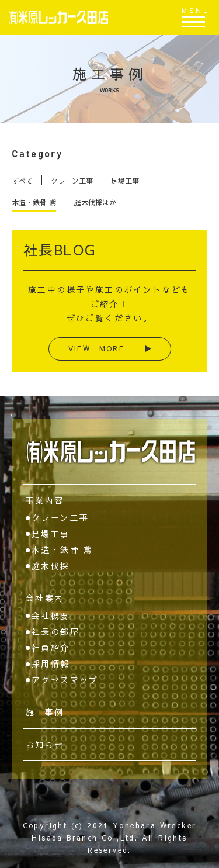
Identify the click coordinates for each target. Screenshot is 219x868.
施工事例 (45, 712)
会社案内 (45, 598)
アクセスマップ (65, 680)
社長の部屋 (55, 631)
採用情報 (51, 663)
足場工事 (125, 181)
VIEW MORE (110, 348)
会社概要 (51, 615)
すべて (22, 181)
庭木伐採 (51, 566)
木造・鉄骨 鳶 (34, 202)
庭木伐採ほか (95, 202)
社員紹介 (51, 648)
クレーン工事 (72, 181)
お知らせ (45, 745)
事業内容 (45, 500)
